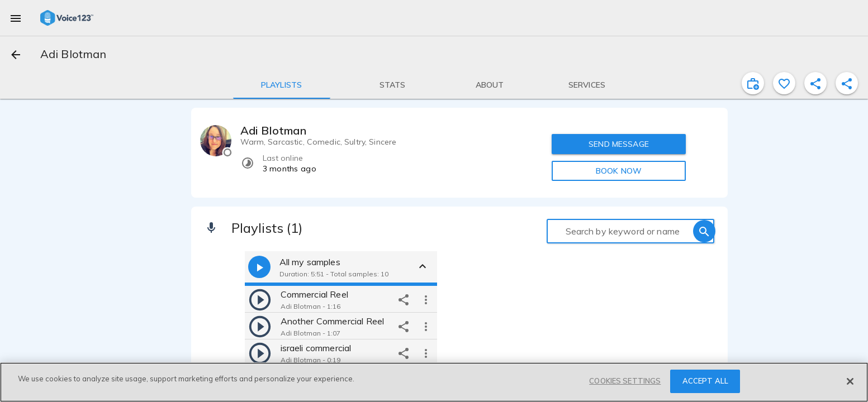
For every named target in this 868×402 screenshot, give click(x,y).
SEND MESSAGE (619, 144)
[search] (704, 231)
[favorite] (784, 83)
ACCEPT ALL (705, 381)
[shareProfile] (815, 83)
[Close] (850, 381)
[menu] (16, 18)
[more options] (426, 299)
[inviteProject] (753, 83)
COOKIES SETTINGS (625, 381)
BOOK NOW (619, 171)
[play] (260, 299)
